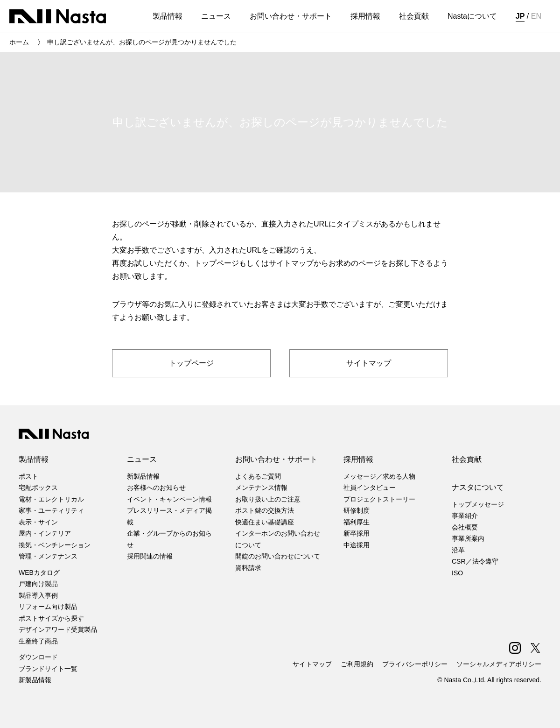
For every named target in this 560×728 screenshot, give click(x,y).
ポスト (28, 476)
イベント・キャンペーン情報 (169, 499)
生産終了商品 (38, 641)
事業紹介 (465, 516)
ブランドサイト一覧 (48, 669)
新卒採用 (357, 533)
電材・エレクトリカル (51, 499)
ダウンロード (38, 657)
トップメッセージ (478, 504)
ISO (457, 573)
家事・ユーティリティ (51, 510)
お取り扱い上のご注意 (268, 499)
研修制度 (357, 510)
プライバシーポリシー (415, 664)
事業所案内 (468, 538)
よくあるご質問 (258, 476)
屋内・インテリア (45, 533)
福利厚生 (357, 522)
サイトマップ (312, 664)
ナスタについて (478, 487)
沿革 (458, 550)
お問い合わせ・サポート (276, 459)
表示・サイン (38, 522)
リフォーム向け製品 (48, 607)
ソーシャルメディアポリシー (499, 664)
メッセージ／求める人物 (379, 476)
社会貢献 (467, 459)
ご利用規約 (357, 664)
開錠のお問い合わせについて (278, 556)
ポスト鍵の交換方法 (265, 510)
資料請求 (248, 568)
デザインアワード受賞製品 (58, 629)
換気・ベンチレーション (55, 545)
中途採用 (357, 545)
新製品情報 (35, 680)
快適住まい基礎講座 (265, 522)
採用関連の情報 (150, 556)
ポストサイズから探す (51, 618)
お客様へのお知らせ (156, 488)
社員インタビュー (370, 488)
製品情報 (34, 459)
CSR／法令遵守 (475, 561)
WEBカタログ (39, 573)
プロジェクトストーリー (379, 499)
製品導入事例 (38, 595)
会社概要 (465, 527)
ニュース (142, 459)
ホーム (19, 42)
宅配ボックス (38, 488)
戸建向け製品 (38, 584)
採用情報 (358, 459)
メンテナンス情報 (261, 488)
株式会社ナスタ (58, 16)
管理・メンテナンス (48, 556)
